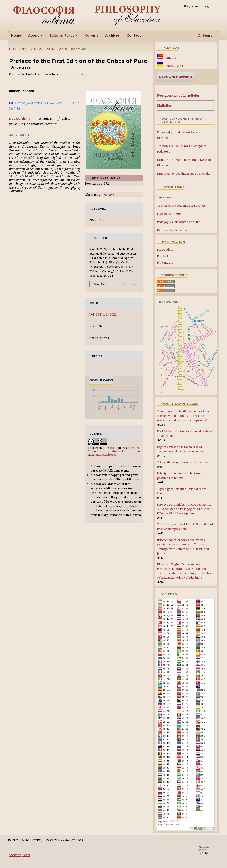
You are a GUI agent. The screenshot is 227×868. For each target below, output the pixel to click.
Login (208, 6)
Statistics (164, 105)
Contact (134, 35)
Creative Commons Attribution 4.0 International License (114, 451)
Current (91, 35)
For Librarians (167, 263)
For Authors (165, 256)
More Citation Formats (109, 284)
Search (208, 35)
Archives (112, 35)
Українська (174, 66)
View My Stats (20, 855)
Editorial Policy (62, 35)
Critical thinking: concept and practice (182, 462)
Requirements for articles (178, 95)
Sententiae (164, 197)
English (171, 58)
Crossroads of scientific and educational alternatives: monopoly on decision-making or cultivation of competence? (183, 416)
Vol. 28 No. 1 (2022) (53, 49)
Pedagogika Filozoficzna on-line (179, 222)
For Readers (165, 249)
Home (16, 35)
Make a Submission (175, 77)
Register (191, 6)
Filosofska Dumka (169, 214)
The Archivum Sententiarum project (181, 206)
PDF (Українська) (106, 178)
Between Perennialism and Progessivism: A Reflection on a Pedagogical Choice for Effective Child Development (185, 509)
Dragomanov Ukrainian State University (184, 174)
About (34, 35)
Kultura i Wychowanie (172, 230)
